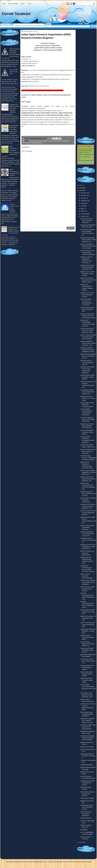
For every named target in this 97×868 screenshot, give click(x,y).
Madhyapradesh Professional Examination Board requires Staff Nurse (14, 129)
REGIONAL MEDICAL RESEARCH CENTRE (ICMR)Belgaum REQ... (88, 350)
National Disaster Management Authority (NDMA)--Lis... (87, 644)
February (83, 214)
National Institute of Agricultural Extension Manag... (87, 637)
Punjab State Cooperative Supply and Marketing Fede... (88, 625)
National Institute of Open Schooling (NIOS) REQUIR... (88, 589)
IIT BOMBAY (84, 830)
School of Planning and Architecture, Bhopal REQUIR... (87, 432)
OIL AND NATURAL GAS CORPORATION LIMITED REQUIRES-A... (88, 253)
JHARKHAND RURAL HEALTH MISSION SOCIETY (87, 807)
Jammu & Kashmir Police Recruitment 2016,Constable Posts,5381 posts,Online (9, 89)
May (82, 208)
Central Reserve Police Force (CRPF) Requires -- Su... (88, 661)
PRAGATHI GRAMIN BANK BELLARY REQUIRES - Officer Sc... (88, 356)
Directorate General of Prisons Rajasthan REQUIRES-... (87, 221)
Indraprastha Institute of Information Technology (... (88, 756)
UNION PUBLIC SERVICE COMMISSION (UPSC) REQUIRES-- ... (88, 582)
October (83, 198)
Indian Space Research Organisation (59, 141)
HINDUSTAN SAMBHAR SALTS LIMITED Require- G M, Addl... (87, 721)
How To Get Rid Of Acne (69, 862)
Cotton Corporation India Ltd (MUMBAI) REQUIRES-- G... (87, 527)
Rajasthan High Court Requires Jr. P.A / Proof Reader (88, 398)
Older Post (71, 228)
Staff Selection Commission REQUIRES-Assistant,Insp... (88, 500)
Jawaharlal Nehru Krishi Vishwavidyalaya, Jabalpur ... (87, 668)
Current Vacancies (13, 4)
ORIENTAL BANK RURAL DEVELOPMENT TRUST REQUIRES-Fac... (88, 240)
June (82, 206)
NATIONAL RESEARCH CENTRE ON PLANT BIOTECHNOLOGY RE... (88, 316)
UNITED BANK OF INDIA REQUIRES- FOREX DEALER (88, 377)
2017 (81, 185)
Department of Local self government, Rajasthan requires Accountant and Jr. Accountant (10, 231)
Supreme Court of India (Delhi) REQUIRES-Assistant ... (87, 295)
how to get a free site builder (55, 862)
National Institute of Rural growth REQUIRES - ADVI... (87, 309)
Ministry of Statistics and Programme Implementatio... (87, 553)
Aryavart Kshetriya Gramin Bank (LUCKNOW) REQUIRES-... (88, 451)
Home (4, 4)
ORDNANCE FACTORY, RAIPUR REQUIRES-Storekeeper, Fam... (87, 267)
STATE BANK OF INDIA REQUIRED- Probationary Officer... (87, 405)
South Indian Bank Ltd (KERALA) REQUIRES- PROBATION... (88, 419)
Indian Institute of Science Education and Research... (88, 794)
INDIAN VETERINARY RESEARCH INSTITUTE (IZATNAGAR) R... (88, 246)
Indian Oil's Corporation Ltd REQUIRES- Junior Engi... (88, 618)
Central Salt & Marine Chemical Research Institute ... (87, 680)
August (83, 203)
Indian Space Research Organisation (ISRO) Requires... (87, 650)
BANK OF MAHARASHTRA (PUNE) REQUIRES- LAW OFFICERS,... (88, 337)
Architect (31, 141)
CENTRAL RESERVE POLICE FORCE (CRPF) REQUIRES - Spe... (88, 343)
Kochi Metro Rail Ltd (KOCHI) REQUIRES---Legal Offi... (88, 363)
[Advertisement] (48, 209)
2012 (81, 842)
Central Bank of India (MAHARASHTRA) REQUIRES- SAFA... (87, 695)
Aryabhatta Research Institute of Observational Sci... (88, 540)
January (83, 216)
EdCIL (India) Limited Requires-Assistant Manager (86, 674)
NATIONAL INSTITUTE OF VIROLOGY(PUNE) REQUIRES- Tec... (88, 506)
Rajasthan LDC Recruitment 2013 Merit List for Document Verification (14, 108)
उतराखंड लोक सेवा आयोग (86, 765)
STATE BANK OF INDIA (87, 798)
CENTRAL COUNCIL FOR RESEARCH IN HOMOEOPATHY (88, 727)
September (84, 201)
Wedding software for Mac (40, 862)
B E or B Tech (38, 141)
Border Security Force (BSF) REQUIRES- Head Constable (88, 494)
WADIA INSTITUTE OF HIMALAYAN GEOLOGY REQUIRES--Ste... (88, 479)
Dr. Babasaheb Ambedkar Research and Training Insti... (88, 612)
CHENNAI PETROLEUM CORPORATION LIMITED (87, 783)
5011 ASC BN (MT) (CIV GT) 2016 (13, 72)
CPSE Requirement (86, 818)
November (84, 195)
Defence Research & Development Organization (86, 814)
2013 (81, 190)
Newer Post (26, 228)
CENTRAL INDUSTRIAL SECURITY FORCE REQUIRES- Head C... (87, 331)
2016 (81, 188)
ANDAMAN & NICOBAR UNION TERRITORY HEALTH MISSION (87, 738)
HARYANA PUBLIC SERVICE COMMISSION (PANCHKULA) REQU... (88, 458)
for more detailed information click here (48, 133)
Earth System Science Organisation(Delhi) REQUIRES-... (87, 714)
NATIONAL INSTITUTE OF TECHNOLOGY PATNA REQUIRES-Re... (88, 547)
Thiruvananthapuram (37, 143)
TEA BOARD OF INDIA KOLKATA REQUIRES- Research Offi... (88, 392)
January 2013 (26, 143)
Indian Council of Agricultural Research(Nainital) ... (87, 576)
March (83, 211)
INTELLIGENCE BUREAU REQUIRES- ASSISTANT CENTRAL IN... (88, 473)
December (84, 193)
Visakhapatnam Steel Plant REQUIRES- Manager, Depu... (88, 631)
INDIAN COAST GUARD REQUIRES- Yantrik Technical (87, 274)
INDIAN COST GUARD (87, 747)
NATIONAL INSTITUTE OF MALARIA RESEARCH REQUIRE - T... (88, 513)
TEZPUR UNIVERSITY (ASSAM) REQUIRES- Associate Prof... (87, 534)
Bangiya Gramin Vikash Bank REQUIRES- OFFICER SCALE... (87, 426)
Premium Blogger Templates (84, 862)
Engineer (45, 141)
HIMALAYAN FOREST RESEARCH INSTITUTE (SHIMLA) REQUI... (88, 280)
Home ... (23, 4)
